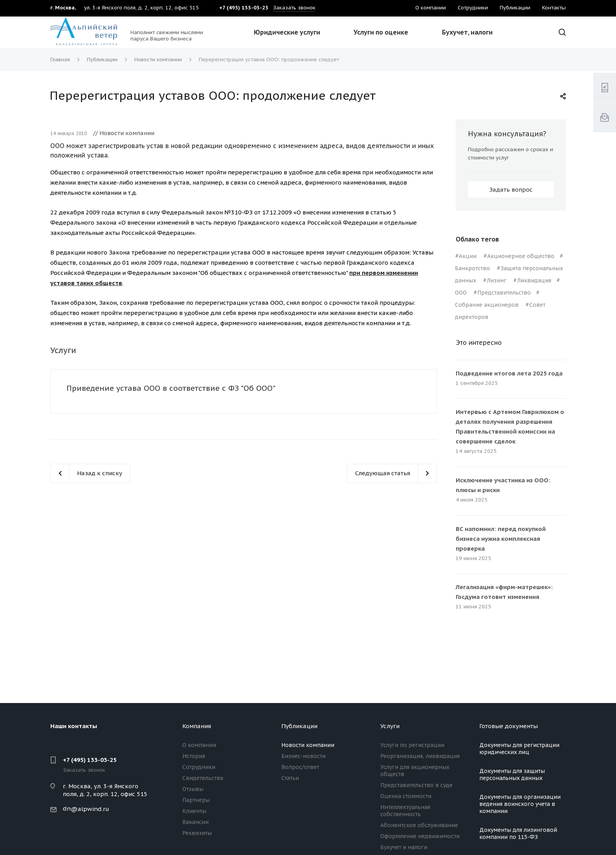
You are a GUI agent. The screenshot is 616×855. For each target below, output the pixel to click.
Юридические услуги (287, 32)
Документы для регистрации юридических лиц (519, 749)
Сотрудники (199, 767)
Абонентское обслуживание (419, 825)
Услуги (390, 726)
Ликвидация (534, 280)
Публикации (299, 726)
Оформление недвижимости (420, 836)
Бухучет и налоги (404, 847)
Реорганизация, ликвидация (420, 756)
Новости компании (308, 745)
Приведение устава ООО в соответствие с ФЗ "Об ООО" (171, 388)
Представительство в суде (416, 785)
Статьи (290, 778)
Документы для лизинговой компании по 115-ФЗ (518, 833)
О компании (199, 745)
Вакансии (195, 822)
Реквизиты (197, 833)
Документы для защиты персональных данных (512, 774)
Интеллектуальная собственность (405, 811)
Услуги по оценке (381, 32)
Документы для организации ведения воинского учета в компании (520, 804)
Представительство (504, 293)
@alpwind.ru (90, 809)
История (194, 756)
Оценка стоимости (406, 796)
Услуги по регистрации (412, 745)
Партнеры (196, 800)
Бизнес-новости (303, 756)
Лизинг (497, 280)
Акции (468, 256)
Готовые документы (509, 726)
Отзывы (193, 789)
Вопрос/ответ (300, 767)
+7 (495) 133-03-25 (90, 760)
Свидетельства (203, 778)
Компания (197, 726)
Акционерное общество (521, 256)
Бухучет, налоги (467, 32)
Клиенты (194, 811)
